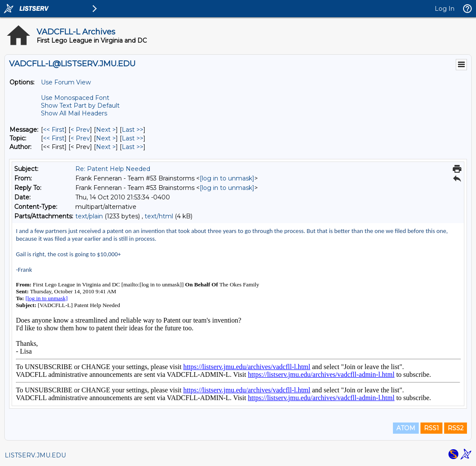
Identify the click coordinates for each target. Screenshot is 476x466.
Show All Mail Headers (74, 113)
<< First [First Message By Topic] (54, 138)
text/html (159, 216)
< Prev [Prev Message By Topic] (80, 138)
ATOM (406, 428)
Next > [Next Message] (106, 130)
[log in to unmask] (227, 178)
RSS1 (431, 428)
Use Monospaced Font (75, 98)
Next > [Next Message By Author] (106, 147)
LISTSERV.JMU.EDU (35, 455)
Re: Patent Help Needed (113, 169)
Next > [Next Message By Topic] (106, 138)
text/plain (89, 216)
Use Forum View (66, 82)
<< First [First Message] (54, 130)
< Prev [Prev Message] (80, 130)
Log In (445, 9)
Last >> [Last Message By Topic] (133, 138)
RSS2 (456, 428)
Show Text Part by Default (80, 106)
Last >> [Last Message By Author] (133, 147)
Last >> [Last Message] (133, 130)
